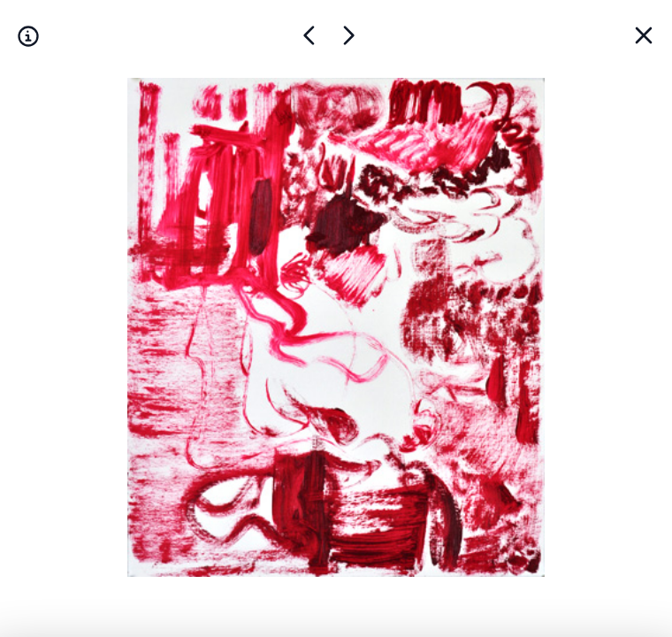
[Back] (644, 35)
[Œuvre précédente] (348, 35)
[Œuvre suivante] (309, 35)
